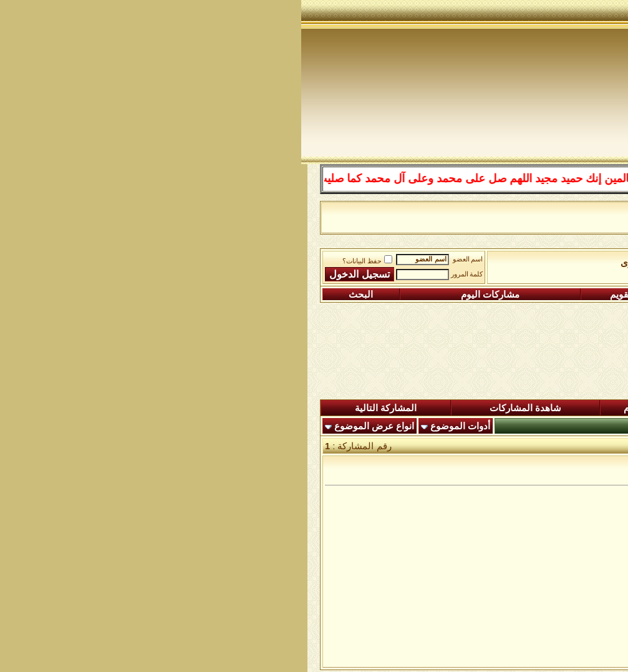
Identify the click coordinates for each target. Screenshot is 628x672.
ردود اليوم (342, 408)
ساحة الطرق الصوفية (460, 263)
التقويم (322, 295)
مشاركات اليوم (189, 295)
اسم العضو (167, 259)
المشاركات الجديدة (463, 408)
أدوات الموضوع (159, 426)
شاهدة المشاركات (224, 408)
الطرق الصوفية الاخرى (363, 263)
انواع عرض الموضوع (73, 426)
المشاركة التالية (85, 408)
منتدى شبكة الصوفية (553, 263)
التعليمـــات (434, 295)
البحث (60, 295)
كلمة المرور (166, 274)
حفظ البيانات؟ (66, 261)
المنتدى (574, 408)
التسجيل (555, 295)
